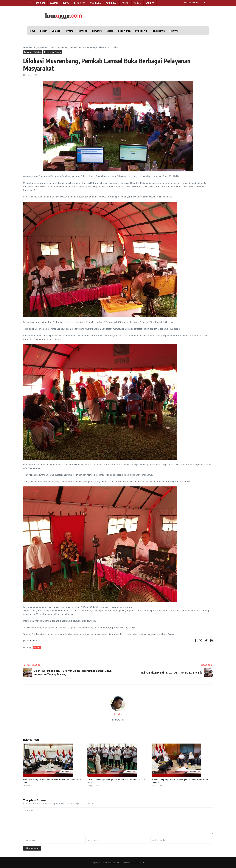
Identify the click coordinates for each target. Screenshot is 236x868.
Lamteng (82, 31)
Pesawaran (124, 31)
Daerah (54, 3)
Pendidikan (111, 3)
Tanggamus (158, 31)
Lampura (97, 31)
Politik (126, 3)
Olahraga (95, 3)
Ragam (138, 3)
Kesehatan (80, 3)
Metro (110, 31)
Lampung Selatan (33, 52)
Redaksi (118, 714)
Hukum (66, 3)
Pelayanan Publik (40, 47)
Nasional (40, 3)
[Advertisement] (128, 16)
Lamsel (56, 31)
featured (37, 647)
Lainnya (150, 3)
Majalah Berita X (137, 863)
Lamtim (69, 31)
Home (32, 31)
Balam (44, 31)
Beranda (27, 47)
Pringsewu (141, 31)
